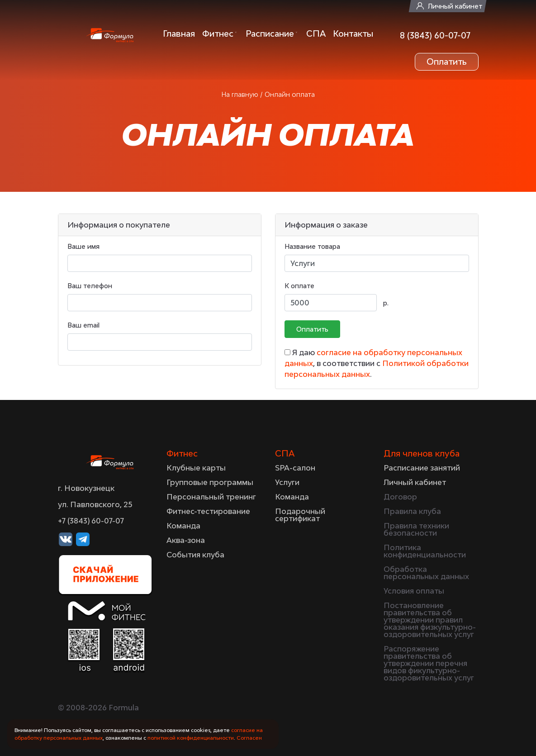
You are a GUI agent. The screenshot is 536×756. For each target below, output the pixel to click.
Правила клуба (412, 511)
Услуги (287, 482)
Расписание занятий (422, 468)
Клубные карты (196, 468)
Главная (179, 33)
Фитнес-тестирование (208, 511)
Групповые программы (210, 482)
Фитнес (218, 33)
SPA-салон (295, 468)
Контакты (353, 33)
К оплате (299, 286)
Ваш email (83, 325)
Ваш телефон (90, 286)
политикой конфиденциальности (191, 738)
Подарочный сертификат (300, 515)
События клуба (195, 555)
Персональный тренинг (211, 497)
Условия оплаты (414, 591)
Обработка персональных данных (426, 573)
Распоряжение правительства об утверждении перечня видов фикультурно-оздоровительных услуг (429, 663)
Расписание (270, 33)
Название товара (312, 246)
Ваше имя (83, 246)
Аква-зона (186, 540)
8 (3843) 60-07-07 (435, 35)
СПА (316, 33)
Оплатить (447, 62)
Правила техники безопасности (416, 529)
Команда (183, 526)
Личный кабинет (455, 6)
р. (386, 303)
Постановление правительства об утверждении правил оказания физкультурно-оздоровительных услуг (430, 620)
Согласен (249, 738)
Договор (400, 497)
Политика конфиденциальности (425, 551)
